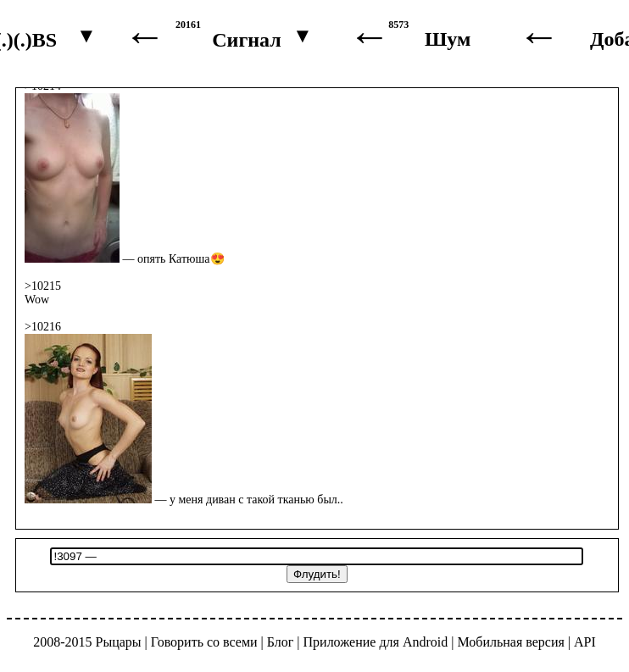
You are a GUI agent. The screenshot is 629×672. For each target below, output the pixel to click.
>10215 (43, 286)
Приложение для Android (376, 642)
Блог (281, 642)
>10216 (43, 327)
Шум (448, 39)
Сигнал (247, 40)
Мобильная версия (510, 642)
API (585, 642)
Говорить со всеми (204, 642)
